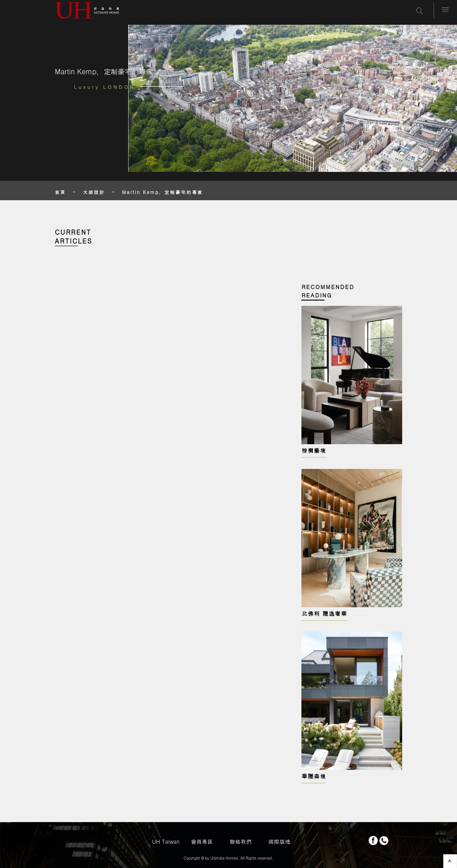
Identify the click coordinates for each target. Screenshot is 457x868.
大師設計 (94, 192)
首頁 (60, 192)
